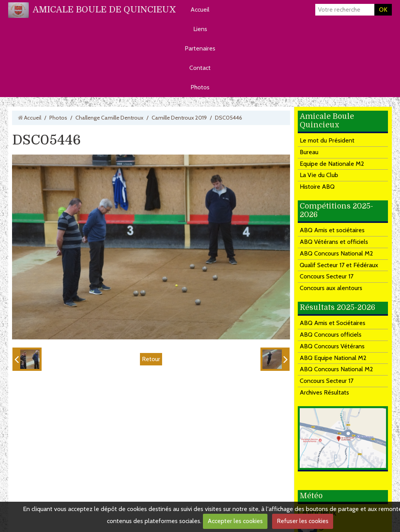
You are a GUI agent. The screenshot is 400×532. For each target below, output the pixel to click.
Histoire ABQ (317, 187)
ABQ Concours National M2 (336, 253)
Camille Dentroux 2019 (179, 118)
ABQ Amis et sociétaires (332, 230)
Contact (200, 68)
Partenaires (200, 48)
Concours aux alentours (331, 288)
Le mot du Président (327, 140)
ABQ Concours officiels (331, 335)
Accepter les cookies (235, 521)
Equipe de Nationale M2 (332, 164)
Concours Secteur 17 (327, 276)
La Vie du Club (319, 175)
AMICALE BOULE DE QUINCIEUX (104, 10)
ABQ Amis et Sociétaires (333, 323)
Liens (200, 29)
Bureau (309, 152)
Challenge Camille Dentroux (109, 118)
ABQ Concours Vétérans (332, 346)
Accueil (200, 10)
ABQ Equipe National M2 (333, 358)
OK (383, 10)
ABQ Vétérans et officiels (334, 242)
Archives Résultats (324, 392)
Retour (151, 359)
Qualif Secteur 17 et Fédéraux (339, 265)
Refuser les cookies (303, 521)
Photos (200, 87)
